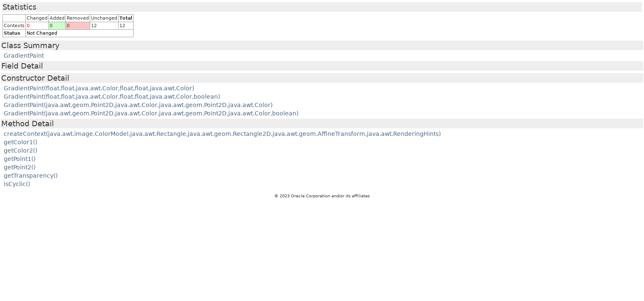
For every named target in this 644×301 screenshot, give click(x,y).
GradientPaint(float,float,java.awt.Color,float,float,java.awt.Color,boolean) (112, 97)
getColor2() (20, 150)
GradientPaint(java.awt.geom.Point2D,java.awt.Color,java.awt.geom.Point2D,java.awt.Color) (138, 105)
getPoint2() (20, 167)
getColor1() (20, 142)
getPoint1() (20, 159)
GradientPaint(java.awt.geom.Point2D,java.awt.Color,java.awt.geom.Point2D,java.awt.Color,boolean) (151, 113)
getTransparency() (31, 176)
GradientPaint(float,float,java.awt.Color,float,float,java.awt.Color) (99, 88)
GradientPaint (24, 56)
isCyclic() (17, 184)
